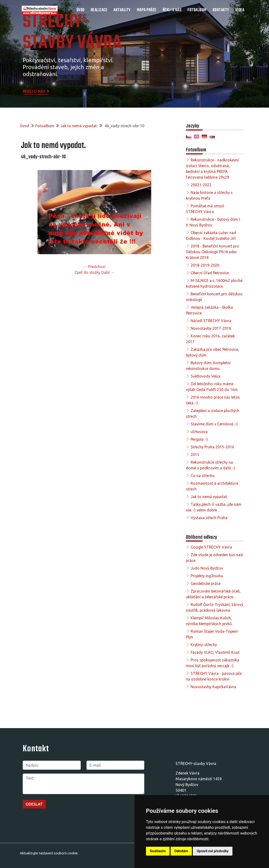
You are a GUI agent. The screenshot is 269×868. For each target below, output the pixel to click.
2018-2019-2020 (205, 265)
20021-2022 (201, 185)
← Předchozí (94, 267)
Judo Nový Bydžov (207, 568)
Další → (108, 272)
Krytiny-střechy (204, 645)
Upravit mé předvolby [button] (213, 851)
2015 (195, 455)
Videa (240, 10)
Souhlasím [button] (158, 851)
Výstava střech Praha (209, 518)
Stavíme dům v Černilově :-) (214, 424)
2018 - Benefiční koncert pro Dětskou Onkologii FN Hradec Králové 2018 (213, 252)
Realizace (99, 10)
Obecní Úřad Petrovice (210, 273)
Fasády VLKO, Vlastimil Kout (215, 652)
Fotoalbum (197, 10)
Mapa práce (147, 10)
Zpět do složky (87, 272)
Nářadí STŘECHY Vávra (211, 321)
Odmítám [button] (181, 851)
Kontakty (221, 10)
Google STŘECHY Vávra (211, 547)
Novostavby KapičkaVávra (213, 687)
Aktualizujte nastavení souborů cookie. (49, 853)
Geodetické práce (206, 583)
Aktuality (122, 10)
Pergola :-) (199, 439)
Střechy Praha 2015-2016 (212, 447)
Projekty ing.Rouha (207, 576)
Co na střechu (203, 476)
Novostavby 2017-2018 (211, 328)
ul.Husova (199, 432)
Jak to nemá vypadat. (79, 126)
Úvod (81, 10)
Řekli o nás (172, 10)
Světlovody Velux (206, 376)
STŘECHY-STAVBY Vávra (72, 33)
